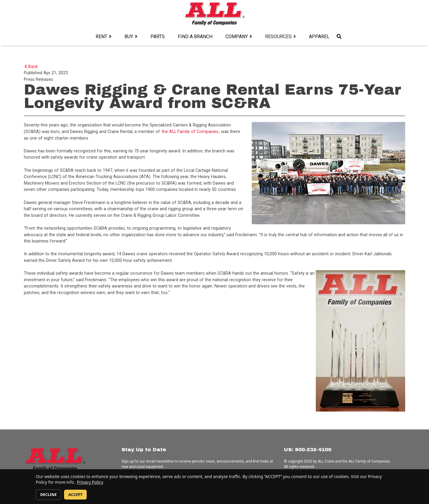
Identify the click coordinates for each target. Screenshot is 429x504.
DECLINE (48, 494)
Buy (129, 37)
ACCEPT (75, 494)
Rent (101, 37)
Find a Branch (195, 37)
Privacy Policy (90, 482)
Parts (158, 37)
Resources (278, 37)
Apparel (319, 37)
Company (237, 37)
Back (31, 67)
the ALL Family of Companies (190, 132)
